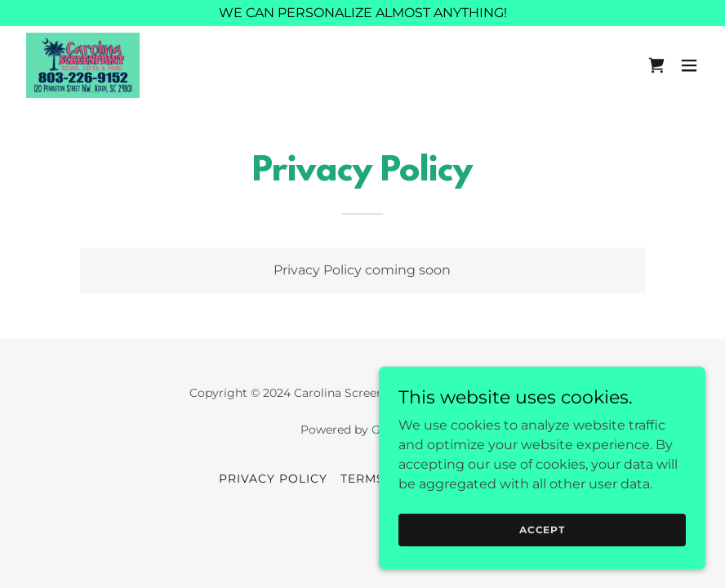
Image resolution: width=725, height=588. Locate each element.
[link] (83, 65)
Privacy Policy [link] (273, 479)
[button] (689, 65)
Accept (542, 530)
